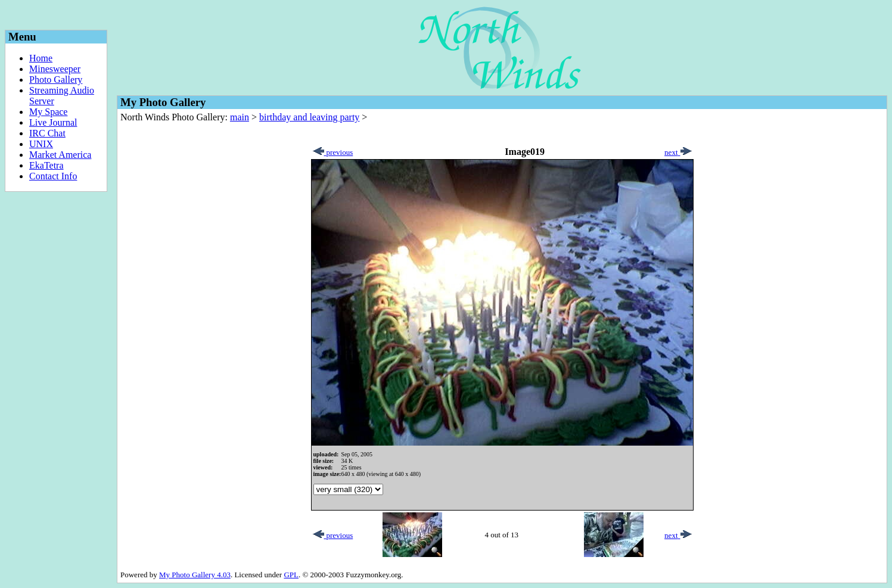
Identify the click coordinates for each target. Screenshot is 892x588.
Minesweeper (55, 69)
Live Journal (53, 122)
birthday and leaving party (309, 117)
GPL (291, 575)
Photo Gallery (56, 80)
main (240, 117)
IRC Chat (47, 133)
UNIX (41, 144)
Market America (60, 155)
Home (41, 58)
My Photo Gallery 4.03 (195, 575)
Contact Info (53, 176)
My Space (48, 112)
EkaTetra (46, 165)
